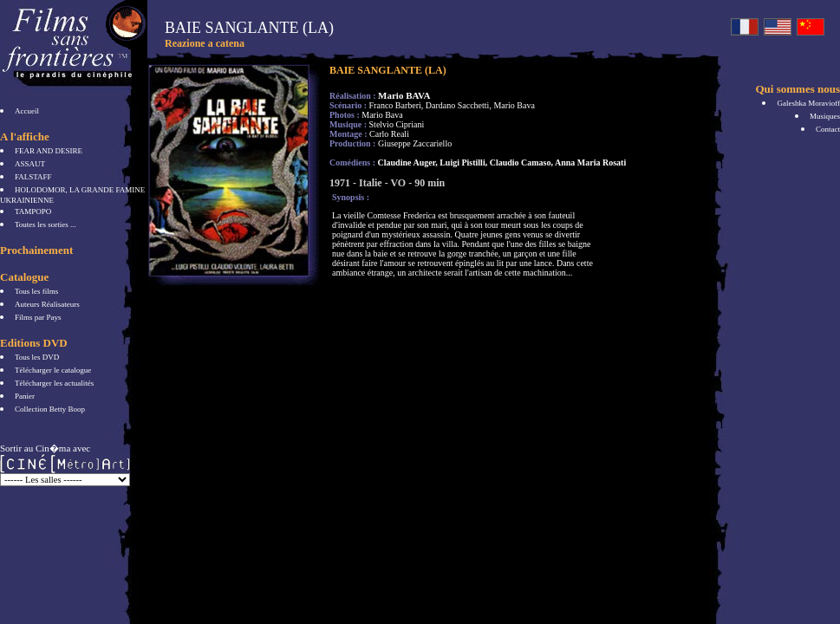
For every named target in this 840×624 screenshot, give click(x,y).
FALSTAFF (33, 177)
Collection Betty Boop (50, 409)
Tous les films (36, 291)
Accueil (27, 111)
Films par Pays (38, 317)
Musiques (825, 116)
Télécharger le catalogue (53, 370)
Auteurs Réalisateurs (47, 304)
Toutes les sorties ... (46, 224)
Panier (25, 396)
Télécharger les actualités (54, 383)
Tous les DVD (37, 357)
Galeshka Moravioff (808, 103)
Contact (828, 129)
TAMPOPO (33, 211)
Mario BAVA (404, 95)
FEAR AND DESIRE (49, 151)
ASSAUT (30, 164)
